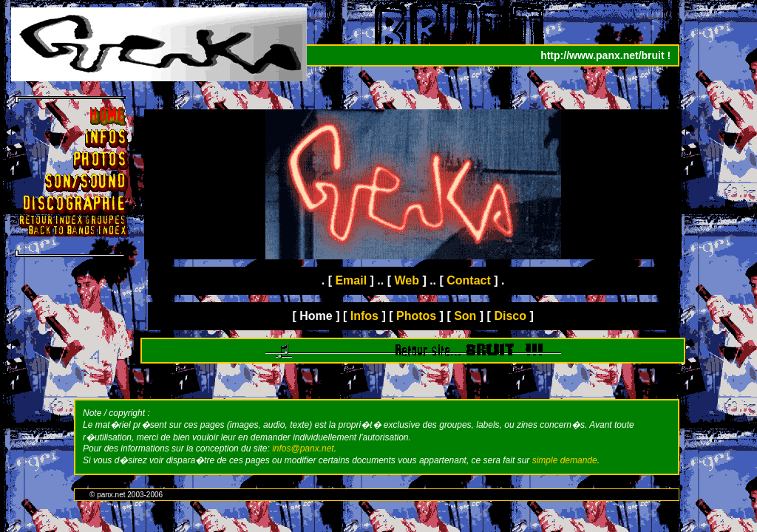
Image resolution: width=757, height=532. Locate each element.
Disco (510, 316)
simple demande (565, 460)
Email (351, 280)
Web (406, 280)
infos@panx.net (303, 449)
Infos (364, 316)
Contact (469, 280)
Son (465, 316)
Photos (416, 316)
